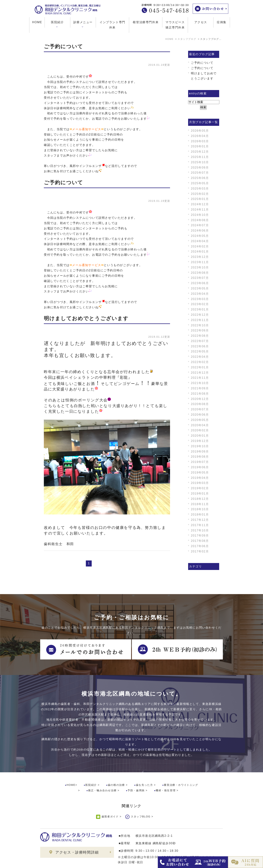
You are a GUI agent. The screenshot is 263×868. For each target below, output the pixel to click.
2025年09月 (200, 168)
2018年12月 (200, 499)
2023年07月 (200, 278)
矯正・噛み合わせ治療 (102, 775)
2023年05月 (200, 288)
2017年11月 (200, 525)
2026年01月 (200, 146)
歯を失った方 (144, 770)
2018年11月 (200, 504)
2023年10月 (200, 267)
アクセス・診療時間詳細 (77, 837)
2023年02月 (200, 304)
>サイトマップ (48, 863)
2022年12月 (200, 315)
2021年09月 (200, 388)
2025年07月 (200, 173)
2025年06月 (200, 178)
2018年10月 (200, 509)
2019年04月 (200, 478)
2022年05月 (200, 351)
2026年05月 (200, 131)
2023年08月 (200, 273)
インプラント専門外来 (112, 25)
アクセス (201, 22)
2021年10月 (200, 383)
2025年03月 (200, 189)
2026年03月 (200, 141)
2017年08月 (200, 541)
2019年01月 (200, 494)
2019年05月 (200, 473)
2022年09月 (200, 330)
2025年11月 (200, 157)
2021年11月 (200, 378)
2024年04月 (200, 241)
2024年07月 (200, 225)
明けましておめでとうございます (86, 318)
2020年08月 (200, 404)
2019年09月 (200, 452)
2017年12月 (200, 520)
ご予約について (63, 46)
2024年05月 (200, 236)
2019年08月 (200, 457)
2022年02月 (200, 362)
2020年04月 (200, 425)
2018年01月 (200, 515)
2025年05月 (200, 183)
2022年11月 (200, 320)
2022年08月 (200, 336)
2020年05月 (200, 420)
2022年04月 (200, 357)
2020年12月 (200, 399)
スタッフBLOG (141, 801)
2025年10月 (200, 162)
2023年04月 (200, 294)
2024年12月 (200, 204)
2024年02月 (200, 246)
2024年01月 (200, 252)
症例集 (222, 22)
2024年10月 (200, 215)
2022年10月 (200, 325)
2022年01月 (200, 367)
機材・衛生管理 (166, 775)
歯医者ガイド (110, 801)
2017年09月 (200, 536)
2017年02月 (200, 551)
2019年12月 (200, 441)
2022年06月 (200, 346)
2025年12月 (200, 152)
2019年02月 (200, 488)
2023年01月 (200, 309)
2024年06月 (200, 231)
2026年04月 (200, 136)
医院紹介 (91, 770)
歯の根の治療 (116, 770)
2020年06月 (200, 415)
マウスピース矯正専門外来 (175, 25)
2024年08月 (200, 220)
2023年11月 (200, 262)
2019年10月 (200, 446)
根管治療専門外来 (146, 22)
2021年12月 (200, 373)
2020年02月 (200, 430)
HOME (37, 22)
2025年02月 (200, 194)
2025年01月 (200, 199)
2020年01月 (200, 436)
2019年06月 (200, 467)
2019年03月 (200, 483)
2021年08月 (200, 394)
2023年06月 (200, 283)
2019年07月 (200, 462)
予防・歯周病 (136, 775)
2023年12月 (200, 257)
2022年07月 (200, 341)
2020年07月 (200, 409)
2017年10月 (200, 530)
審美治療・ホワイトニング (181, 770)
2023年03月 (200, 299)
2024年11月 (200, 210)
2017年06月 (200, 546)
